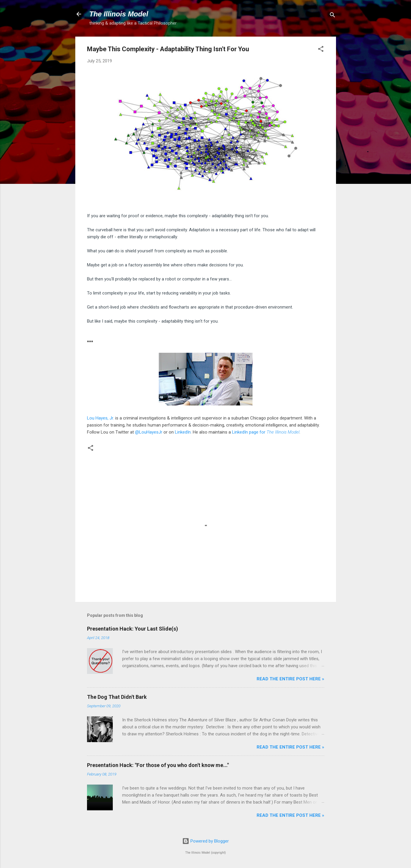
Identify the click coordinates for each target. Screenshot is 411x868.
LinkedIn (183, 432)
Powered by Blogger (205, 841)
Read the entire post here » (290, 679)
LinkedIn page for (266, 432)
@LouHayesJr (149, 432)
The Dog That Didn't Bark (117, 697)
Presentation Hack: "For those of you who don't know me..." (158, 765)
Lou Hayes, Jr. (100, 418)
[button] (321, 50)
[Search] (332, 16)
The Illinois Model (119, 14)
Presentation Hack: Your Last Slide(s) (133, 629)
